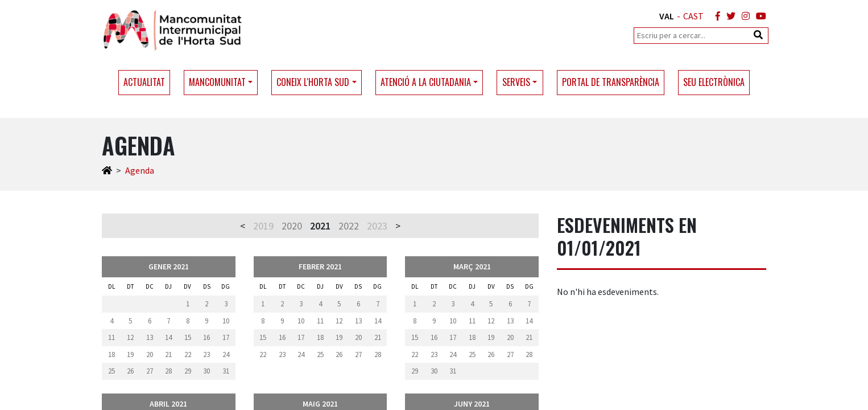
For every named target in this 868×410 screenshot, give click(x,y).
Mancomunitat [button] (217, 82)
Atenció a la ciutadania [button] (426, 82)
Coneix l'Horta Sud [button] (313, 82)
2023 (377, 226)
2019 (263, 226)
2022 (349, 226)
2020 (292, 226)
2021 (320, 226)
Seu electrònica (714, 82)
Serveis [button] (516, 82)
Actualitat (144, 82)
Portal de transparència (611, 82)
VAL (667, 16)
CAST (693, 16)
